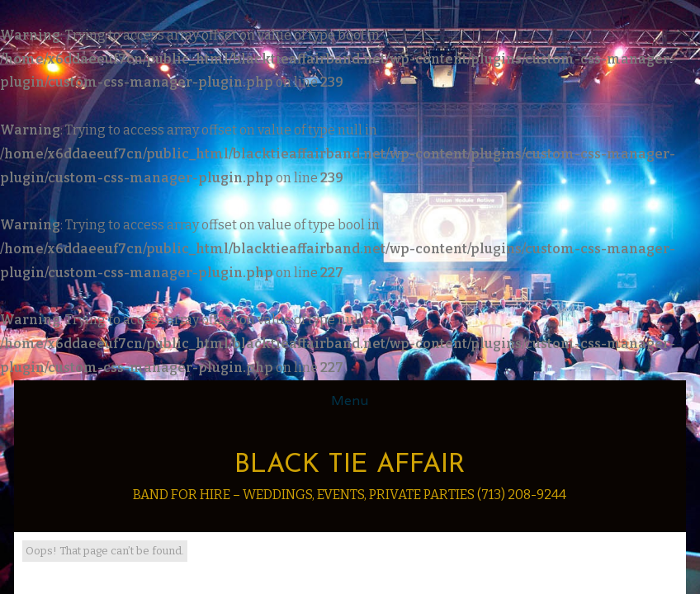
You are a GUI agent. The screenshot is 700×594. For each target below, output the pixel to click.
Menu (350, 401)
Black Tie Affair (350, 465)
